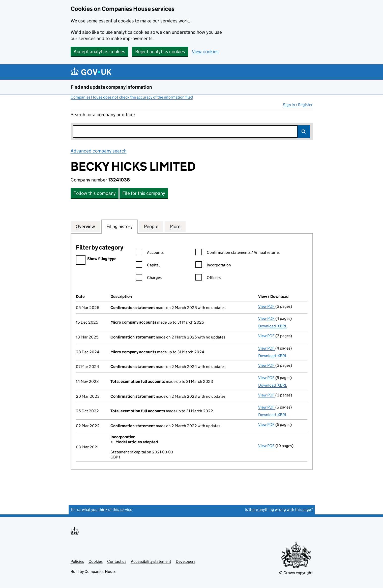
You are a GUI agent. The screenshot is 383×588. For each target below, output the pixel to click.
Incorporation (213, 266)
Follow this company (95, 193)
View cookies (205, 52)
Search (304, 132)
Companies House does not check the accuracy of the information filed (132, 97)
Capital (148, 266)
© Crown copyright (296, 573)
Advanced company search (99, 151)
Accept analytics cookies (99, 52)
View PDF (267, 306)
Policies (77, 561)
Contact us (117, 561)
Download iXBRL (273, 326)
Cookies (96, 561)
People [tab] (151, 226)
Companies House (100, 571)
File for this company (144, 193)
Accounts (150, 253)
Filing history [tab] (120, 226)
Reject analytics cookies (160, 52)
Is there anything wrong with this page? (279, 509)
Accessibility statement (151, 561)
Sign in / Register (298, 105)
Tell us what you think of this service (101, 509)
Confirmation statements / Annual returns (238, 253)
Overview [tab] (85, 226)
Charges (149, 278)
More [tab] (175, 226)
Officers (208, 278)
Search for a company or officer (103, 115)
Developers (186, 561)
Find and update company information (111, 87)
